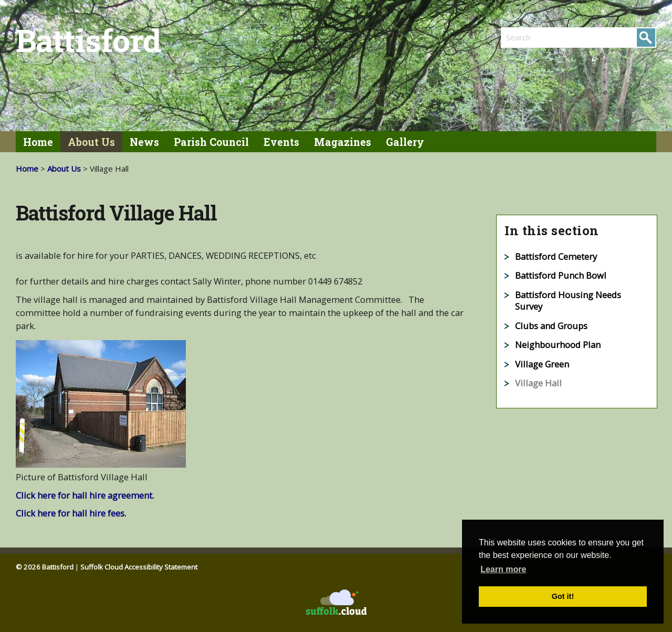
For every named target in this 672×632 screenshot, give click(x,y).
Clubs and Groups (551, 326)
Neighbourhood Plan (558, 345)
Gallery (405, 142)
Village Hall (538, 383)
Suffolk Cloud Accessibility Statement (139, 567)
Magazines (343, 142)
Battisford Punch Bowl (561, 275)
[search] (540, 37)
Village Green (542, 364)
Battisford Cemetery (556, 256)
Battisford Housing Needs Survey (568, 301)
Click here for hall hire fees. (71, 513)
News (144, 142)
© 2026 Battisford (45, 567)
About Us (91, 142)
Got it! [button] (563, 596)
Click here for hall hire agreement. (85, 495)
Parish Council (211, 142)
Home (38, 142)
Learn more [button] (503, 569)
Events (281, 142)
